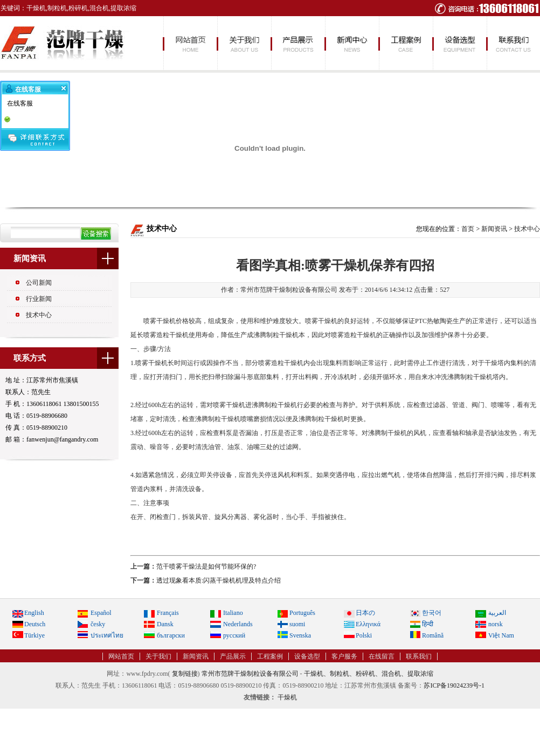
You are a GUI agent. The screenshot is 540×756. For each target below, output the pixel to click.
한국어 (432, 613)
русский (234, 635)
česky (98, 624)
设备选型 (459, 43)
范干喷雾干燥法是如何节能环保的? (206, 566)
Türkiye (34, 635)
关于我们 (244, 43)
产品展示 (297, 43)
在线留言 (382, 656)
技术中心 (39, 315)
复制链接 (185, 674)
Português (302, 613)
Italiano (233, 613)
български (171, 635)
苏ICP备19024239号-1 (454, 685)
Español (101, 613)
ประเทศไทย (107, 635)
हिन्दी (428, 624)
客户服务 (344, 656)
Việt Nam (501, 635)
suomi (297, 624)
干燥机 (287, 697)
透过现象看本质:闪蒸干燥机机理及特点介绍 (219, 580)
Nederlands (238, 624)
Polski (364, 635)
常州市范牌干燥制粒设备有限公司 (250, 674)
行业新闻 (39, 299)
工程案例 (405, 43)
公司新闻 (39, 283)
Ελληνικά (368, 624)
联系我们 (513, 43)
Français (168, 613)
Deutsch (35, 624)
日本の (365, 613)
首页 (468, 229)
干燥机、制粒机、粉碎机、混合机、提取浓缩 (369, 674)
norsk (496, 624)
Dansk (165, 624)
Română (433, 635)
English (34, 613)
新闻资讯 (351, 43)
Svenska (300, 635)
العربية (497, 613)
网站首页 (190, 43)
